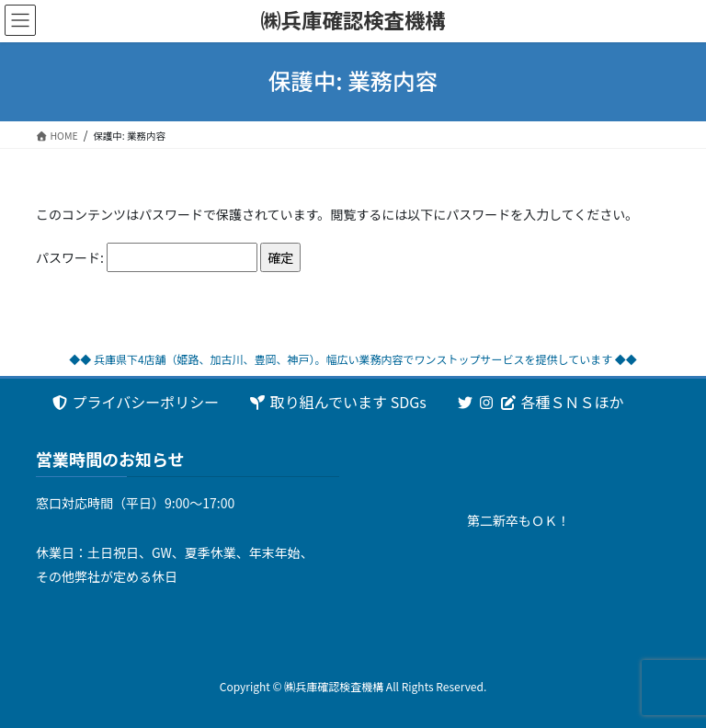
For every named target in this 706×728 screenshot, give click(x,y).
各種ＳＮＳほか (540, 402)
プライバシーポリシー (135, 402)
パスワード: (147, 258)
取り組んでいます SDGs (337, 402)
